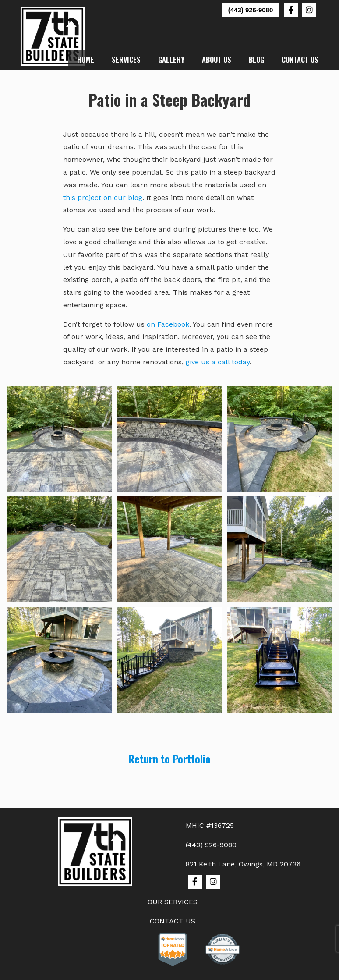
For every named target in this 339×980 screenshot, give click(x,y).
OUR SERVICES (173, 902)
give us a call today (218, 362)
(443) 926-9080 (251, 10)
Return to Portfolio (169, 759)
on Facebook (168, 324)
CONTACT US (173, 921)
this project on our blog (103, 198)
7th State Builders (53, 36)
